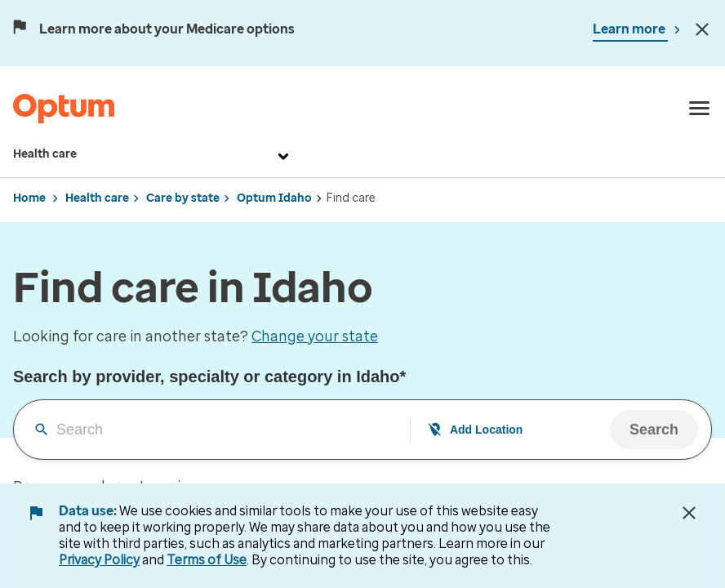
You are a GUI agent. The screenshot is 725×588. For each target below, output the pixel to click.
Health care (153, 154)
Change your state (315, 336)
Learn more (630, 29)
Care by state (183, 198)
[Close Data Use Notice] (689, 513)
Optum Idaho (274, 198)
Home (29, 198)
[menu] (700, 109)
